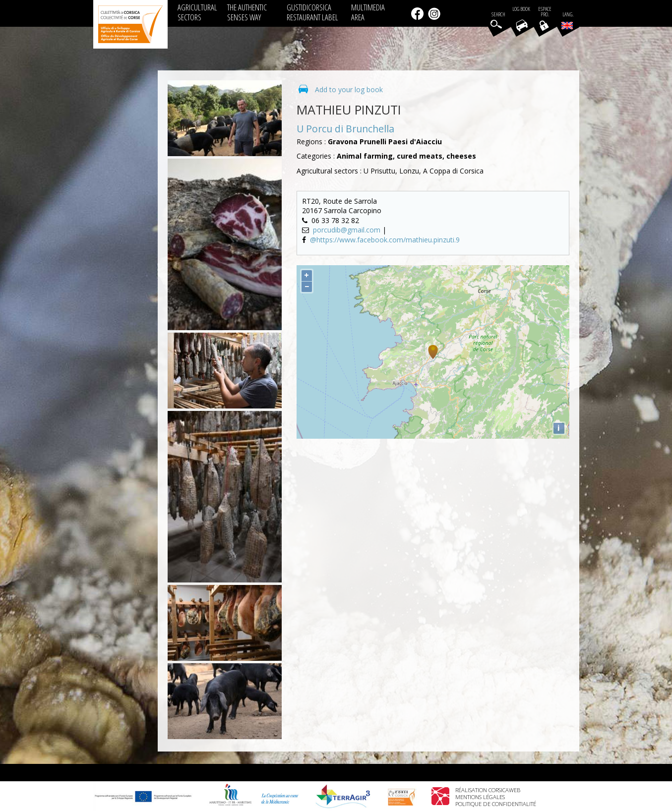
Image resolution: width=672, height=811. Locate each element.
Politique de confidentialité (496, 804)
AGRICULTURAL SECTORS (197, 12)
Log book (521, 9)
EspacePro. (545, 12)
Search (498, 15)
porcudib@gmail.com (348, 230)
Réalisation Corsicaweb (488, 790)
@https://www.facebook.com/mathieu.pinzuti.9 (385, 240)
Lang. (567, 20)
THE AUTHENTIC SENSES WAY (247, 12)
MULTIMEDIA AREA (368, 12)
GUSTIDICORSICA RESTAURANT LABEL (312, 12)
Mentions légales (480, 797)
